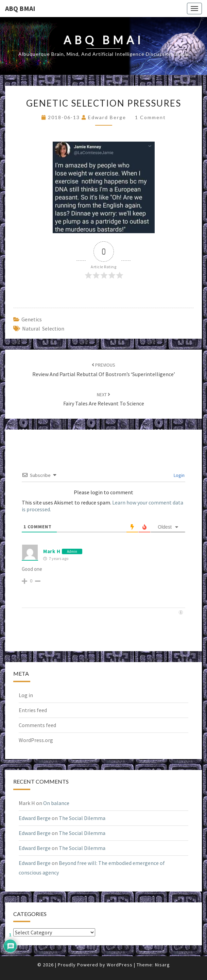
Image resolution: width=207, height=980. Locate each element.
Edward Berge (107, 117)
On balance (56, 803)
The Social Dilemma (82, 818)
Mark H (52, 551)
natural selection (43, 328)
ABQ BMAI (20, 8)
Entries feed (33, 710)
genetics (32, 319)
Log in (26, 695)
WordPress (120, 965)
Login (179, 475)
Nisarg (162, 965)
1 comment (150, 117)
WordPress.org (36, 740)
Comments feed (37, 725)
